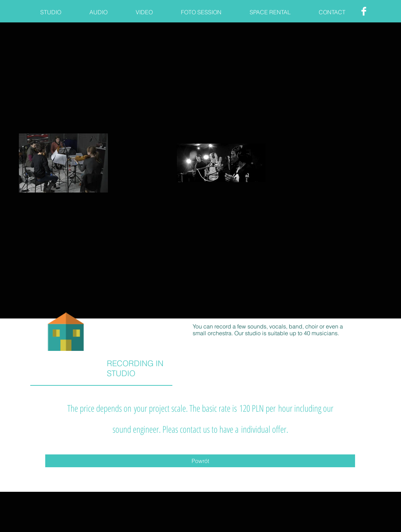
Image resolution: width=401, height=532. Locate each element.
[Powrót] (200, 461)
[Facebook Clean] (364, 11)
